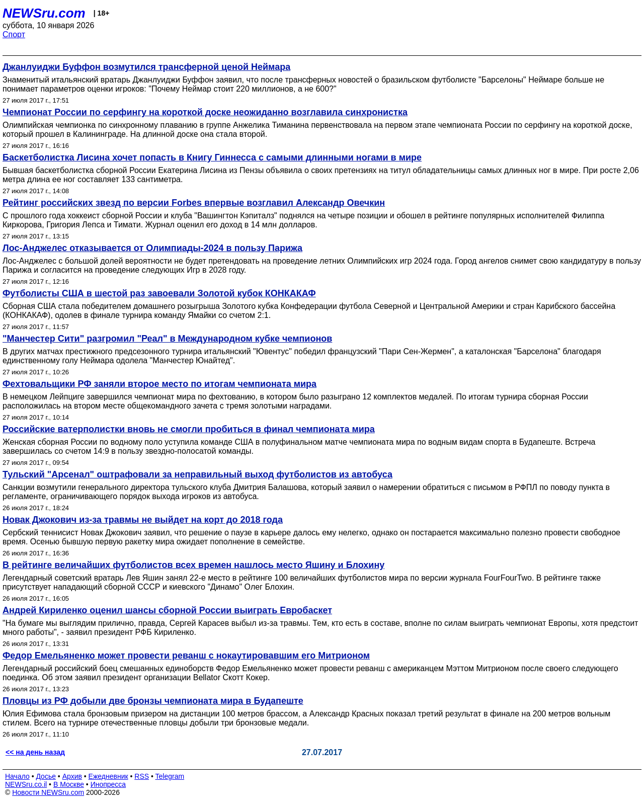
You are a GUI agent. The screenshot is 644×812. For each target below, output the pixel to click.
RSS (142, 776)
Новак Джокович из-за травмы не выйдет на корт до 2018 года (143, 520)
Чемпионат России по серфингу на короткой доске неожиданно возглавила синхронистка (205, 112)
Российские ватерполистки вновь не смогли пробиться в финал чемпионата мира (189, 429)
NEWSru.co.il (26, 784)
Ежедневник (108, 776)
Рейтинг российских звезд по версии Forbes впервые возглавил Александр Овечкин (194, 203)
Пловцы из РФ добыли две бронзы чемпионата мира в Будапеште (153, 701)
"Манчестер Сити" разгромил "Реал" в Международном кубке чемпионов (167, 339)
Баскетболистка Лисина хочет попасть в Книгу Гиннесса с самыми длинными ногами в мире (212, 157)
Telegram (170, 776)
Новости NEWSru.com (48, 792)
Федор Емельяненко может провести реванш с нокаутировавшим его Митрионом (186, 656)
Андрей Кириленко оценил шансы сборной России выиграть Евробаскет (167, 610)
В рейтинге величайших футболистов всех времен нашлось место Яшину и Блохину (193, 565)
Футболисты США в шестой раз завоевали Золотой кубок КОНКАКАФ (159, 293)
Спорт (14, 34)
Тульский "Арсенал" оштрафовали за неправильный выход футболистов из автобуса (197, 474)
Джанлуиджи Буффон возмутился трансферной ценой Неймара (146, 67)
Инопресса (108, 784)
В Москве (69, 784)
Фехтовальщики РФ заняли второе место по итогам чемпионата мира (159, 384)
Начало (17, 776)
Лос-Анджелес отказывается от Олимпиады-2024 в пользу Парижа (152, 248)
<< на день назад (35, 752)
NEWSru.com (44, 13)
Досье (46, 776)
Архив (72, 776)
